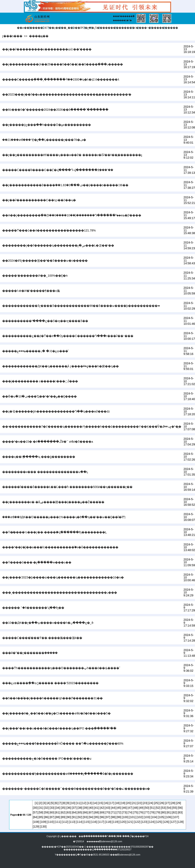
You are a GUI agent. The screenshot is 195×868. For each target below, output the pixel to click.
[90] (69, 817)
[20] (128, 803)
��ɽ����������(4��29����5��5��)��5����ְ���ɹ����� (63, 64)
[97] (108, 817)
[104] (154, 817)
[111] (58, 822)
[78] (152, 812)
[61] (58, 812)
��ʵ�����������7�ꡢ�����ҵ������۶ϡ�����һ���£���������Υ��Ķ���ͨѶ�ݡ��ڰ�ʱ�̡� (92, 427)
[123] (144, 822)
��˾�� (67, 28)
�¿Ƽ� (95, 28)
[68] (96, 812)
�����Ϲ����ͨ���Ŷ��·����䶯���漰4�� (42, 638)
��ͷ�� (23, 28)
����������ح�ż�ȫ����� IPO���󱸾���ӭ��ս (47, 759)
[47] (130, 808)
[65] (80, 812)
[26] (162, 803)
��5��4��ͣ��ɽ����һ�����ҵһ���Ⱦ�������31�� (52, 698)
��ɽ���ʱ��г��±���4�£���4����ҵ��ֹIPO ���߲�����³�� (59, 728)
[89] (63, 817)
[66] (85, 812)
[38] (80, 808)
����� (36, 28)
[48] (136, 808)
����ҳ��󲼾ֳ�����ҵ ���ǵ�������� (39, 457)
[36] (69, 808)
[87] (52, 817)
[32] (46, 808)
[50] (147, 808)
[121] (130, 822)
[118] (108, 822)
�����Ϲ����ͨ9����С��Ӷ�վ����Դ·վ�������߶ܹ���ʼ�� (58, 170)
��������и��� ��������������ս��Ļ (45, 472)
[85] (41, 817)
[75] (136, 812)
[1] (36, 803)
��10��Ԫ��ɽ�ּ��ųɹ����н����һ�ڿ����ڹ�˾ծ (48, 623)
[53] (163, 808)
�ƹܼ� (88, 28)
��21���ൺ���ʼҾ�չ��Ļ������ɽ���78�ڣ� (44, 140)
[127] (173, 822)
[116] (94, 822)
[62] (63, 812)
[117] (101, 822)
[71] (113, 812)
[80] (163, 812)
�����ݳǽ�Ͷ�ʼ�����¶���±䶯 (31, 291)
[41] (96, 808)
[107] (176, 817)
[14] (95, 803)
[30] (35, 808)
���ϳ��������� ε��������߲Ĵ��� (40, 381)
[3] (44, 803)
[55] (175, 808)
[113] (72, 822)
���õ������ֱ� (124, 16)
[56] (180, 808)
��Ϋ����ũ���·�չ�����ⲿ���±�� (37, 562)
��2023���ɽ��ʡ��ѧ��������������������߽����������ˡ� (67, 94)
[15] (100, 803)
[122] (137, 822)
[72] (119, 812)
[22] (140, 803)
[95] (96, 817)
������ (108, 28)
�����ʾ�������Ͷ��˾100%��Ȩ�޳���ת (35, 276)
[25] (156, 803)
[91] (74, 817)
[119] (115, 822)
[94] (91, 817)
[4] (48, 803)
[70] (108, 812)
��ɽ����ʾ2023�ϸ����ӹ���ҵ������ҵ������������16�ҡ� (63, 577)
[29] (179, 803)
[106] (168, 817)
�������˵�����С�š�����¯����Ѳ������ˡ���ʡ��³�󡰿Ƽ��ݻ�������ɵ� (76, 789)
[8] (64, 803)
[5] (52, 803)
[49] (141, 808)
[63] (69, 812)
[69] (102, 812)
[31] (41, 808)
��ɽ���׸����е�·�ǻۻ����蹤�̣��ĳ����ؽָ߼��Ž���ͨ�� (53, 502)
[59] (46, 812)
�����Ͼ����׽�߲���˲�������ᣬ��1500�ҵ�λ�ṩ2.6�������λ (61, 79)
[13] (89, 803)
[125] (159, 822)
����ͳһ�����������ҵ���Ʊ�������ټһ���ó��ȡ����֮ (61, 668)
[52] (158, 808)
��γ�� (55, 28)
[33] (52, 808)
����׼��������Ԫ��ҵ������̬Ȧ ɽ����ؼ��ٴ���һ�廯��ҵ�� (61, 366)
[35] (63, 808)
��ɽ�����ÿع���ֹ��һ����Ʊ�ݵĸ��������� (47, 125)
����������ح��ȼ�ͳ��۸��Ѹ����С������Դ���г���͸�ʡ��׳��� (68, 336)
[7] (60, 803)
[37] (74, 808)
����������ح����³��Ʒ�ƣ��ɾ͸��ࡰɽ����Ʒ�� (45, 321)
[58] (41, 812)
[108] (36, 822)
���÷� (145, 28)
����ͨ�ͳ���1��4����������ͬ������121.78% (49, 230)
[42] (102, 808)
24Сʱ (46, 28)
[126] (166, 822)
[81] (169, 812)
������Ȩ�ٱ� (122, 20)
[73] (124, 812)
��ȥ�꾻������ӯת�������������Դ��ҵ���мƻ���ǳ (56, 411)
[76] (141, 812)
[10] (73, 803)
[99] (119, 817)
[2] (40, 803)
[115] (87, 822)
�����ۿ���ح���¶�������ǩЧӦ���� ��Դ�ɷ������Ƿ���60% (63, 744)
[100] (125, 817)
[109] (43, 822)
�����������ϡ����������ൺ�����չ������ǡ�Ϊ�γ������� (68, 774)
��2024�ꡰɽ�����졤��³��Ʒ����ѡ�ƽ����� (45, 261)
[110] (50, 822)
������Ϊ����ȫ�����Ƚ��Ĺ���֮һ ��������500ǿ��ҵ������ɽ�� (67, 487)
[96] (102, 817)
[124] (152, 822)
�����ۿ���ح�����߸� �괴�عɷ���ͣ (35, 351)
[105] (161, 817)
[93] (85, 817)
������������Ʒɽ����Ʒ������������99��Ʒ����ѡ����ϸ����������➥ (81, 306)
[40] (91, 808)
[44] (113, 808)
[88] (58, 817)
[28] (173, 803)
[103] (147, 817)
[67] (91, 812)
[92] (80, 817)
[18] (117, 803)
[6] (56, 803)
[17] (112, 803)
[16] (106, 803)
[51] (152, 808)
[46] (124, 808)
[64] (74, 812)
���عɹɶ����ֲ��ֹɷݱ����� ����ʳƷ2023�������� (50, 683)
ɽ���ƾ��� (12, 36)
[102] (140, 817)
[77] (147, 812)
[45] (119, 808)
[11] (78, 803)
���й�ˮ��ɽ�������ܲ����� (30, 653)
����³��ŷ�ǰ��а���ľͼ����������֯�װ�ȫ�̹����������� (60, 547)
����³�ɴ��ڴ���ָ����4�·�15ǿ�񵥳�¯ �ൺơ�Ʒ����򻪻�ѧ (48, 442)
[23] (145, 803)
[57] (35, 812)
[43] (108, 808)
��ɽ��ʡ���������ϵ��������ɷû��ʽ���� (47, 49)
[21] (134, 803)
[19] (123, 803)
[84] (35, 817)
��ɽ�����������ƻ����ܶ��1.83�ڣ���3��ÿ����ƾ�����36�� (65, 185)
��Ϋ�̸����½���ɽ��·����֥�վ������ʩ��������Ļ (54, 532)
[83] (180, 812)
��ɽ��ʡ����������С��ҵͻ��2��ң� (39, 200)
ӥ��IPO (79, 28)
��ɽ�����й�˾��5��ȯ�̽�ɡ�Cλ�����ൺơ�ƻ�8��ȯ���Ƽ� (56, 713)
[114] (79, 822)
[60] (52, 812)
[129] (36, 827)
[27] (167, 803)
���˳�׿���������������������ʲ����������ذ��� (60, 593)
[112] (65, 822)
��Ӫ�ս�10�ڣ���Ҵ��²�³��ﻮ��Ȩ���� (40, 396)
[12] (84, 803)
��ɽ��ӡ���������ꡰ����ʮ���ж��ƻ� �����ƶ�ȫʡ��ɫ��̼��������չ (72, 155)
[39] (85, 808)
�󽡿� (135, 28)
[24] (151, 803)
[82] (175, 812)
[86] (46, 817)
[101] (132, 817)
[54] (169, 808)
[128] (180, 822)
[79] (158, 812)
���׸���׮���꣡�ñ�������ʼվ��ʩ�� (33, 608)
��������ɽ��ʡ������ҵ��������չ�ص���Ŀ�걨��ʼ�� (58, 245)
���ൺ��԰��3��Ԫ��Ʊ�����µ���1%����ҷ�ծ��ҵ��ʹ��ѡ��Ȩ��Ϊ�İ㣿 (64, 517)
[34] (58, 808)
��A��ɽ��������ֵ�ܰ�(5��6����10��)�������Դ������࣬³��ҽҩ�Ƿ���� (72, 215)
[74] (130, 812)
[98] (113, 817)
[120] (123, 822)
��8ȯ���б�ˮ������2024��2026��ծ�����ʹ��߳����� (55, 110)
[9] (68, 803)
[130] (43, 827)
